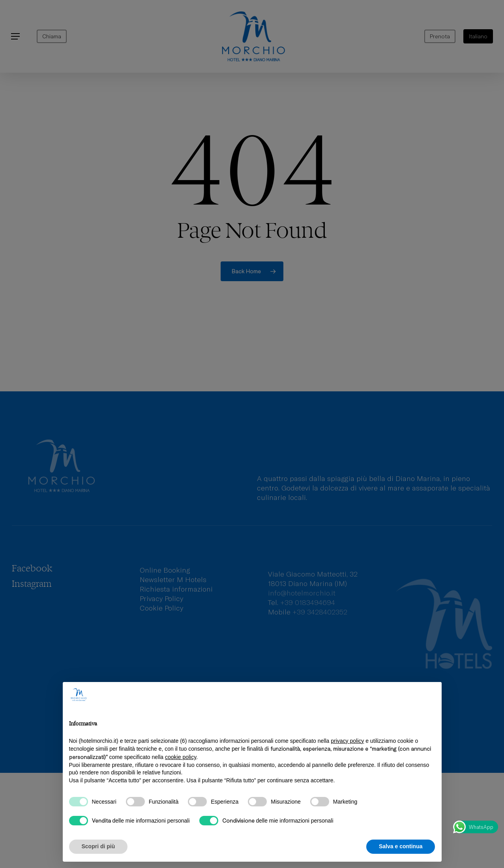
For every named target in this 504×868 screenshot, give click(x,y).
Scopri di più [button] (98, 846)
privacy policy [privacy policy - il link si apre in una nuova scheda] (347, 741)
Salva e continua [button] (401, 846)
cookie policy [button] (181, 757)
